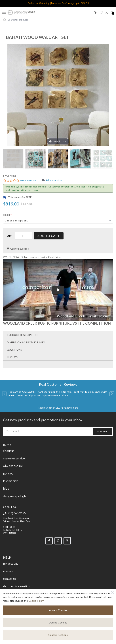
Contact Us (10, 579)
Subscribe (102, 431)
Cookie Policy (36, 601)
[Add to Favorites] (18, 249)
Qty (9, 236)
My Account (10, 564)
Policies (8, 474)
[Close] (112, 592)
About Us (9, 451)
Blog (6, 489)
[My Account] (106, 12)
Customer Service (14, 459)
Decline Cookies (58, 622)
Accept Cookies (58, 610)
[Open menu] (4, 12)
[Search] (5, 20)
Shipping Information (17, 587)
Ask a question (54, 180)
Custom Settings (58, 635)
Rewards (8, 571)
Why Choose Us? (13, 466)
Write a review (28, 181)
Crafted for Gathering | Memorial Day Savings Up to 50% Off (58, 3)
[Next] (112, 394)
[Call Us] (96, 12)
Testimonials (11, 481)
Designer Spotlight (15, 496)
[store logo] (21, 12)
